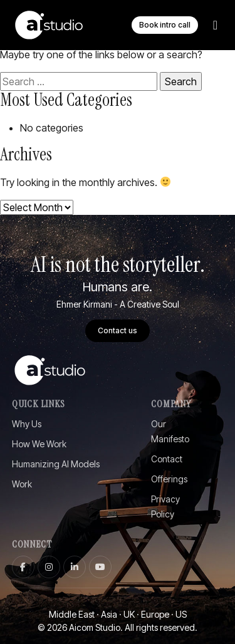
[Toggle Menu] (215, 25)
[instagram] (49, 567)
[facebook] (23, 567)
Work (22, 484)
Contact (167, 459)
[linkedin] (75, 567)
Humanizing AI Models (56, 464)
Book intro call (165, 25)
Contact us (118, 330)
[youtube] (100, 567)
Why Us (27, 424)
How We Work (39, 444)
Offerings (169, 479)
